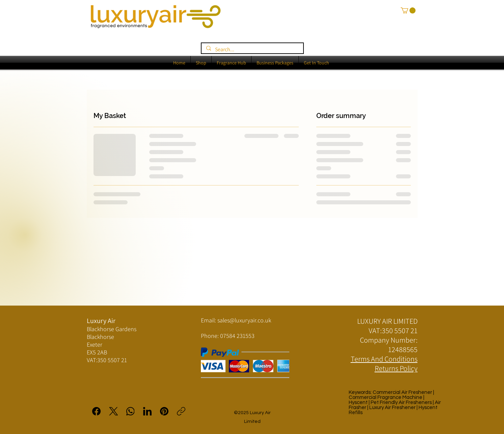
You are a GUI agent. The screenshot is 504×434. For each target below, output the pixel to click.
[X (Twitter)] (114, 411)
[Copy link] (181, 411)
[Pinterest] (164, 411)
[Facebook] (97, 411)
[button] (408, 10)
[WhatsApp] (130, 411)
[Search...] (252, 49)
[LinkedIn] (147, 411)
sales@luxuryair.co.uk (244, 320)
